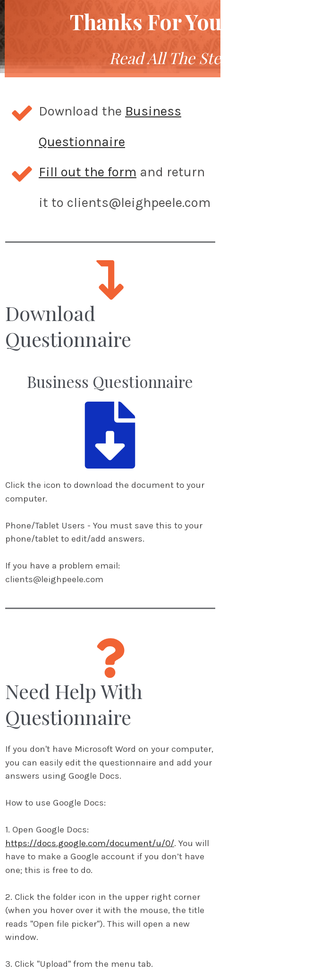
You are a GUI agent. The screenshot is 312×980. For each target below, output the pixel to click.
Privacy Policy (151, 952)
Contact (257, 952)
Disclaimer (209, 952)
